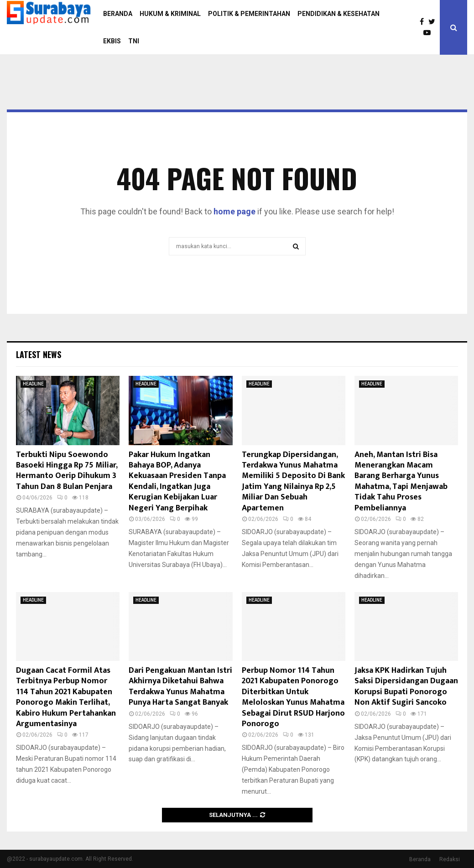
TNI (134, 41)
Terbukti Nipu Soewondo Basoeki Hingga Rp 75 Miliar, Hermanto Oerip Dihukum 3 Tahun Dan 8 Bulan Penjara (67, 471)
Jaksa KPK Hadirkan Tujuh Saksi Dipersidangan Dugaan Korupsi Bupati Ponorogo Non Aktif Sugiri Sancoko (406, 686)
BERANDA (118, 14)
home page (234, 211)
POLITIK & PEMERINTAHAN (249, 14)
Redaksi (450, 859)
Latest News (39, 354)
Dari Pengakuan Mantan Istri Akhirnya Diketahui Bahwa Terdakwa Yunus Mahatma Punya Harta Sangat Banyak (180, 686)
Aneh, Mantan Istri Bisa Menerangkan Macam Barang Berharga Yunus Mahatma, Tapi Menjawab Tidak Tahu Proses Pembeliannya (401, 481)
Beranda (420, 859)
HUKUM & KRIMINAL (170, 14)
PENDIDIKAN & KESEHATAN (339, 14)
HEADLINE (33, 384)
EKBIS (112, 41)
